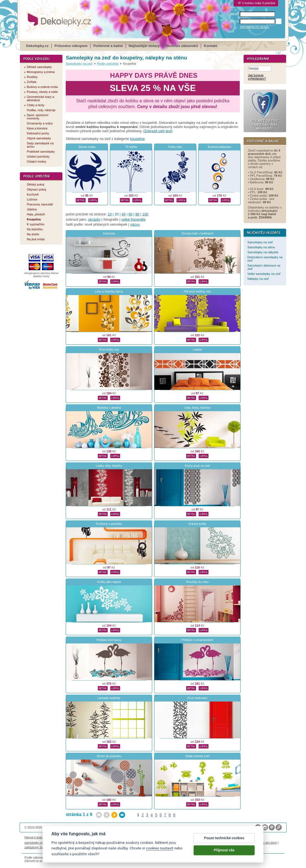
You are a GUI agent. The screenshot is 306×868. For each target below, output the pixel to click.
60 (130, 214)
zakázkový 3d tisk (37, 847)
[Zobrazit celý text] (158, 131)
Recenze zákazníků (182, 46)
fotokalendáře (96, 843)
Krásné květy (197, 524)
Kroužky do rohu (197, 582)
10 (110, 214)
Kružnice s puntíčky (109, 524)
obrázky (94, 219)
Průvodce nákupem (71, 46)
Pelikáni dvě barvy (109, 640)
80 (137, 214)
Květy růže (175, 147)
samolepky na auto (37, 843)
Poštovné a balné (108, 46)
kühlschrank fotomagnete (125, 843)
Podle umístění (108, 64)
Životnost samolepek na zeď (66, 837)
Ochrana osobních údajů (149, 837)
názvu (135, 224)
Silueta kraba (87, 147)
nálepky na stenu (243, 843)
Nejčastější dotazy (144, 46)
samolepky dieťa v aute (197, 843)
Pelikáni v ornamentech (197, 640)
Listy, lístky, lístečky (197, 408)
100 (145, 214)
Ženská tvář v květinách (197, 233)
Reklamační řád (192, 837)
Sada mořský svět (197, 756)
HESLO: (235, 21)
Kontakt (210, 46)
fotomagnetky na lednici (68, 843)
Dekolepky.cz (37, 46)
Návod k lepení (35, 837)
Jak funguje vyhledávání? (257, 77)
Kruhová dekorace (219, 147)
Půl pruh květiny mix (197, 291)
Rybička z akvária (109, 408)
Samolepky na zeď (79, 64)
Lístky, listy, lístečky (109, 466)
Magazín (94, 837)
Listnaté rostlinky (109, 698)
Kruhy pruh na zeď (197, 466)
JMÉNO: (235, 14)
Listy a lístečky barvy (109, 291)
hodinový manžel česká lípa (70, 847)
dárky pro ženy (267, 843)
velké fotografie (133, 219)
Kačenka (109, 233)
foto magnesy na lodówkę (162, 843)
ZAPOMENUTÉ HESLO (254, 27)
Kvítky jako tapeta (109, 582)
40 (123, 214)
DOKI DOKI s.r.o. (88, 827)
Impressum (213, 837)
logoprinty (222, 843)
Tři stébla (131, 147)
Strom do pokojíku (109, 756)
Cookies (173, 837)
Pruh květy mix (109, 350)
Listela (197, 350)
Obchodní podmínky (116, 837)
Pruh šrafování (197, 698)
